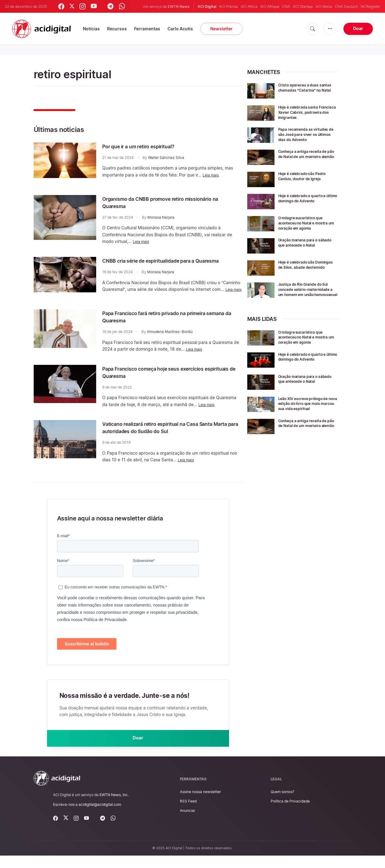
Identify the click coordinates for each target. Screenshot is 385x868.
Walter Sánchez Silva (166, 158)
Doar (358, 28)
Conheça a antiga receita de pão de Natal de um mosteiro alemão (307, 156)
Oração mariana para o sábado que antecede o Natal (307, 242)
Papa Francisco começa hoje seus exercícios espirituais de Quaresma (167, 382)
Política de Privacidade (290, 814)
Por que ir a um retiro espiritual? (148, 146)
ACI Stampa (303, 7)
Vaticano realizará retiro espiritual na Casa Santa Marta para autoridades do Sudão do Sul (171, 437)
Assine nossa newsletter (200, 804)
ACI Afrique (270, 7)
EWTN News (179, 7)
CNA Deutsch (346, 7)
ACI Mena (324, 7)
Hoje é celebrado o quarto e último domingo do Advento (307, 198)
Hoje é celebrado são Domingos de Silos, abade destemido (305, 267)
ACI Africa (249, 7)
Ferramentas (147, 29)
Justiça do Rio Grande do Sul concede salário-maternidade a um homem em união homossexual (307, 292)
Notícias (91, 29)
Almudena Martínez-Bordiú (170, 341)
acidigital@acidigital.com (100, 817)
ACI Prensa (228, 7)
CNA (286, 7)
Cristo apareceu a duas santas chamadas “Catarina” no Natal (307, 90)
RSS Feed (188, 814)
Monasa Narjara (161, 217)
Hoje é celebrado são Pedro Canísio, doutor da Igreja (306, 176)
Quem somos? (282, 804)
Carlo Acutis (180, 29)
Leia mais (212, 175)
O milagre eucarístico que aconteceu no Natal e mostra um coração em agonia (307, 223)
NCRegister (370, 7)
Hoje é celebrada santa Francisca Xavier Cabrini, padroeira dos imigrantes (304, 112)
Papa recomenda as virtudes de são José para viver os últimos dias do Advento (307, 134)
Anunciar (187, 823)
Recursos (117, 29)
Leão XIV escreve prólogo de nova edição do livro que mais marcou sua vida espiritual (307, 410)
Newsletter (221, 29)
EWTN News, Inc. (114, 807)
